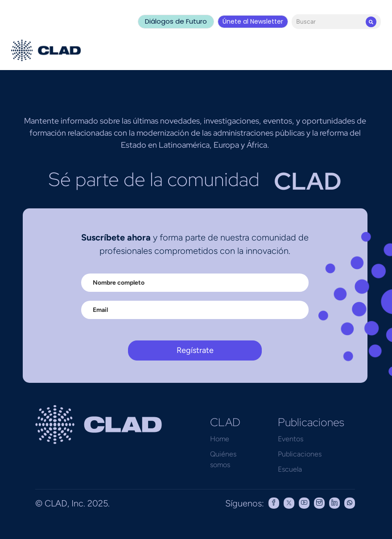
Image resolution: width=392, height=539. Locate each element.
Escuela (290, 469)
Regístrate (195, 350)
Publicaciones (300, 454)
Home (220, 439)
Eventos (291, 439)
